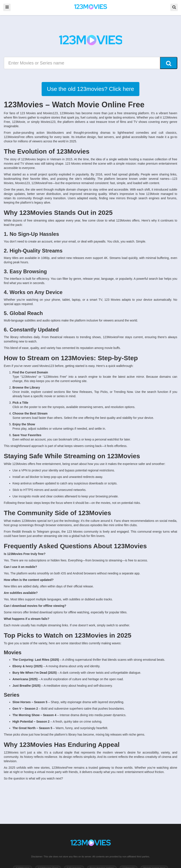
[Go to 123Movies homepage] (91, 843)
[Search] (169, 63)
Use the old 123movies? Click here (91, 89)
